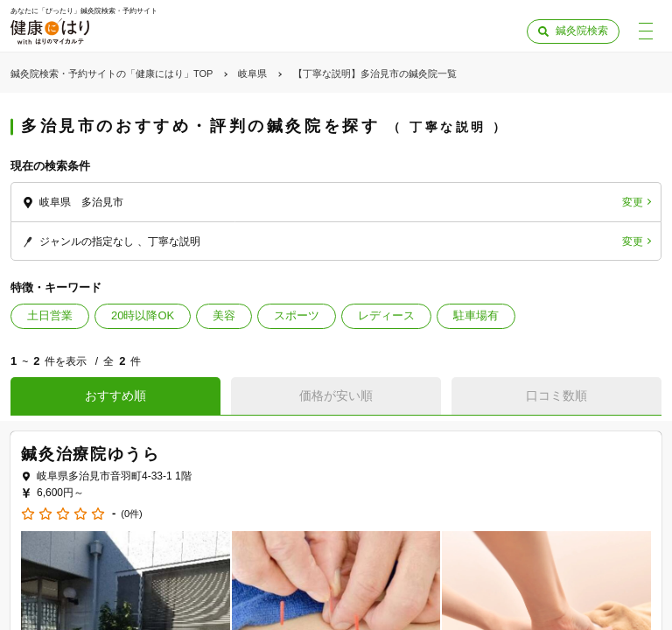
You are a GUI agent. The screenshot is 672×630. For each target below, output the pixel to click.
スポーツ (297, 315)
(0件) (131, 514)
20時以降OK (143, 315)
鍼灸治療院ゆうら (90, 454)
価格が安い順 (336, 395)
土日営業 (50, 315)
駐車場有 (476, 315)
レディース (386, 315)
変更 (633, 202)
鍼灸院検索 (582, 31)
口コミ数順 (556, 395)
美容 (224, 315)
